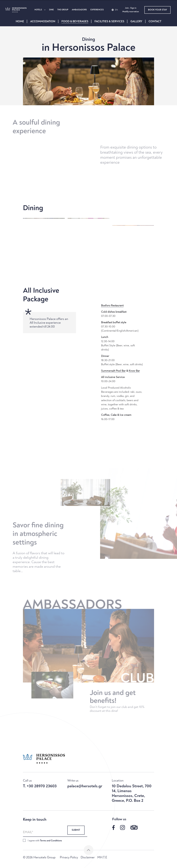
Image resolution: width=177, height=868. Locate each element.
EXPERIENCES (97, 10)
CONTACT (155, 21)
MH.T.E (102, 857)
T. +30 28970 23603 (40, 786)
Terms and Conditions (51, 841)
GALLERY (136, 21)
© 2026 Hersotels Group (39, 857)
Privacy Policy (69, 857)
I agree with (45, 841)
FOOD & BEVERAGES (75, 21)
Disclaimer (88, 857)
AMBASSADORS (79, 10)
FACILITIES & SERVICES (109, 21)
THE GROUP (63, 10)
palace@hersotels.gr (85, 786)
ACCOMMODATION (43, 21)
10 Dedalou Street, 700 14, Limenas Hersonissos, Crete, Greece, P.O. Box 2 (132, 793)
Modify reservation (131, 12)
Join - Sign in (131, 8)
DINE (51, 10)
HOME (20, 21)
